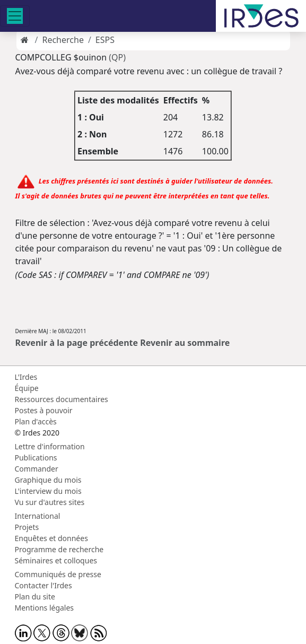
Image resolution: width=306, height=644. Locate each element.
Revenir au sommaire (185, 343)
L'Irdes (26, 377)
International (38, 516)
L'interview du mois (48, 491)
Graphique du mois (48, 480)
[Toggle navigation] (15, 16)
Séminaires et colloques (56, 560)
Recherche (63, 40)
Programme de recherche (59, 549)
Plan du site (35, 597)
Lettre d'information (50, 446)
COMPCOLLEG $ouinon (61, 57)
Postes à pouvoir (44, 410)
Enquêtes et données (51, 538)
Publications (36, 458)
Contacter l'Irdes (43, 585)
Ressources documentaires (62, 399)
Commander (37, 469)
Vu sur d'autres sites (50, 502)
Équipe (27, 388)
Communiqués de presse (58, 574)
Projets (27, 527)
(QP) (117, 57)
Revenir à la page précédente (77, 343)
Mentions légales (45, 608)
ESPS (105, 40)
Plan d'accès (36, 421)
